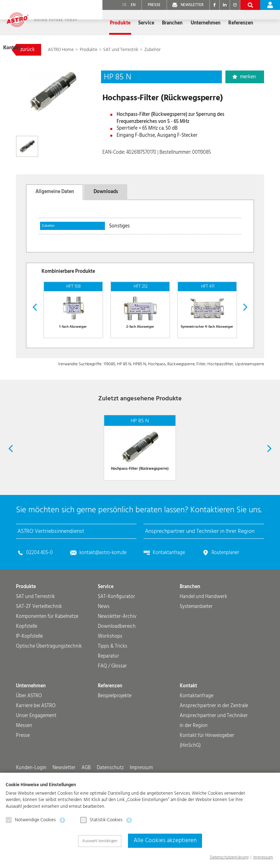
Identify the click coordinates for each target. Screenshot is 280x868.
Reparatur (108, 686)
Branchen (190, 616)
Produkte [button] (102, 23)
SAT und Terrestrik (121, 50)
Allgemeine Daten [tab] (55, 192)
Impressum (263, 857)
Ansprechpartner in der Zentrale (214, 735)
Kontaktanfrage (169, 582)
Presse (23, 765)
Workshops (110, 666)
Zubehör (152, 50)
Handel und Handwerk (203, 626)
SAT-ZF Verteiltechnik (39, 636)
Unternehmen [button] (186, 23)
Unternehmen (31, 716)
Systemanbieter (196, 636)
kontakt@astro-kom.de (103, 582)
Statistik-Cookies (101, 821)
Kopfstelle (27, 656)
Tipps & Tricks (113, 676)
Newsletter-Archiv (117, 646)
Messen (24, 755)
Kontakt (188, 716)
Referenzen (221, 23)
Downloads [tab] (106, 192)
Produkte (89, 50)
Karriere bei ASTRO (36, 735)
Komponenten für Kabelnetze (47, 646)
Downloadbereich (117, 656)
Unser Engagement (36, 745)
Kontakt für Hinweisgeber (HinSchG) (207, 770)
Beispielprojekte (115, 726)
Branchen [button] (153, 23)
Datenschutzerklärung (229, 857)
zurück (27, 50)
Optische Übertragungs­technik (49, 676)
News (104, 636)
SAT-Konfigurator (116, 626)
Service (106, 616)
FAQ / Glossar (112, 696)
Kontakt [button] (250, 23)
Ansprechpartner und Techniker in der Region (214, 750)
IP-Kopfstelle (29, 666)
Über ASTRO (29, 726)
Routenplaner (225, 582)
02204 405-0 (40, 582)
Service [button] (128, 23)
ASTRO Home (61, 50)
